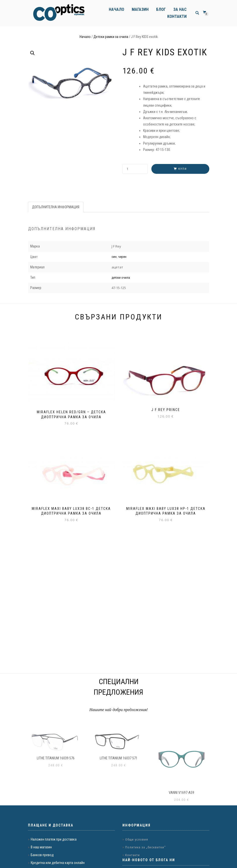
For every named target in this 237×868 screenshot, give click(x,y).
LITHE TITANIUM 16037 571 (119, 758)
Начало (116, 9)
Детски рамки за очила (111, 37)
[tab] (56, 207)
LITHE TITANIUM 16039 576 (56, 758)
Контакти (177, 16)
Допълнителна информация (56, 207)
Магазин (140, 9)
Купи (183, 169)
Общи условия (137, 839)
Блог (161, 9)
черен (122, 257)
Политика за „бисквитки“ (145, 847)
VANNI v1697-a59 (181, 793)
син (114, 257)
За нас (180, 9)
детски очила (121, 278)
